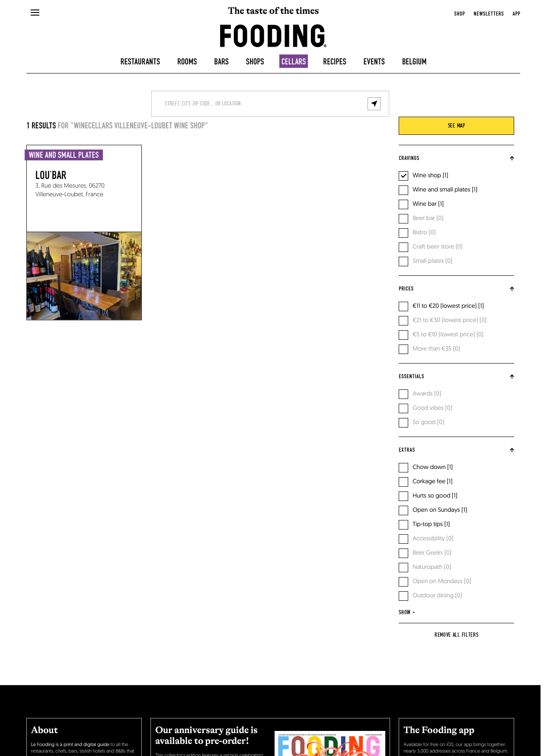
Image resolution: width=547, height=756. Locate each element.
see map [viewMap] (457, 126)
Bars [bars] (221, 62)
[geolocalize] (374, 104)
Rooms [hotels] (187, 62)
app (516, 14)
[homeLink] (273, 35)
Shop (459, 14)
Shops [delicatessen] (255, 62)
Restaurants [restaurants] (141, 62)
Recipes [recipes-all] (334, 62)
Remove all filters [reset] (457, 635)
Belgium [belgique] (414, 62)
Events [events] (374, 62)
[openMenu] (35, 13)
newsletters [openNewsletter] (489, 14)
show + (407, 612)
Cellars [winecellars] (294, 62)
